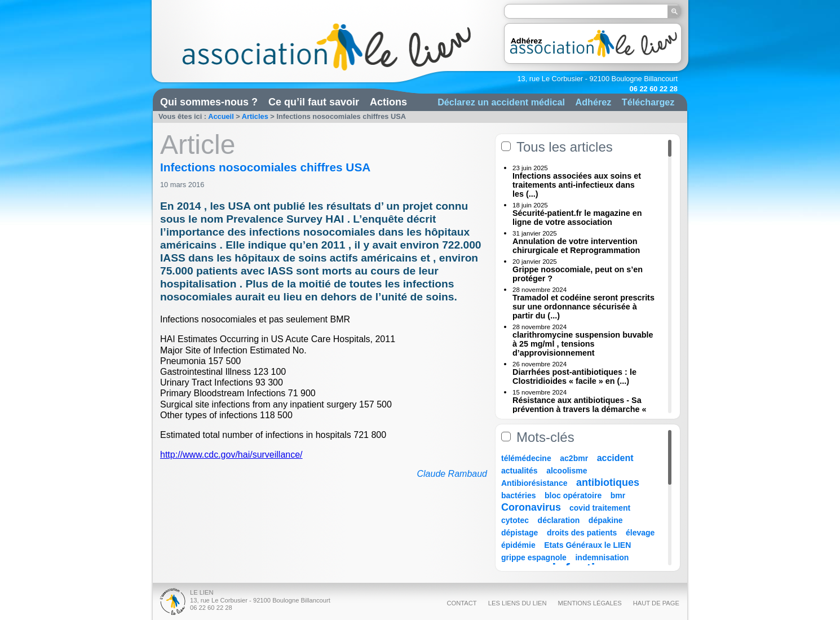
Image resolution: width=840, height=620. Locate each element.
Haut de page (656, 603)
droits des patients (582, 533)
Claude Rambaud (452, 474)
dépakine (606, 520)
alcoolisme (567, 471)
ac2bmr (574, 458)
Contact (461, 603)
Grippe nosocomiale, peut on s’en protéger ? (578, 274)
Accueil (221, 116)
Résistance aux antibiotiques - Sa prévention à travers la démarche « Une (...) (580, 409)
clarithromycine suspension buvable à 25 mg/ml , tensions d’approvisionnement (583, 344)
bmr (618, 495)
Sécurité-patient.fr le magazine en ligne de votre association (577, 218)
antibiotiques (608, 482)
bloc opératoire (573, 495)
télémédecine (526, 458)
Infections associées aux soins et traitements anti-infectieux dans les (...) (577, 185)
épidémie (518, 545)
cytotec (515, 520)
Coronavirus (532, 507)
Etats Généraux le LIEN (587, 545)
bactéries (518, 495)
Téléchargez (648, 102)
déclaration (559, 520)
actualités (520, 471)
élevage (640, 533)
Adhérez (593, 102)
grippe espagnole (534, 557)
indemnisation (602, 557)
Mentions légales (590, 603)
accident (615, 458)
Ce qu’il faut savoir (314, 102)
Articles (255, 116)
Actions (388, 102)
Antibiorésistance (534, 483)
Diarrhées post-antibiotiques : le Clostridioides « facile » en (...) (574, 377)
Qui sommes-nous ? (209, 102)
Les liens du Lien (518, 603)
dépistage (520, 533)
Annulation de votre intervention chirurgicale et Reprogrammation (576, 246)
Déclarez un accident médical (501, 102)
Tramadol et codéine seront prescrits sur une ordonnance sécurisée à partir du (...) (583, 307)
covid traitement (600, 508)
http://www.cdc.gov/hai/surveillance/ (231, 455)
